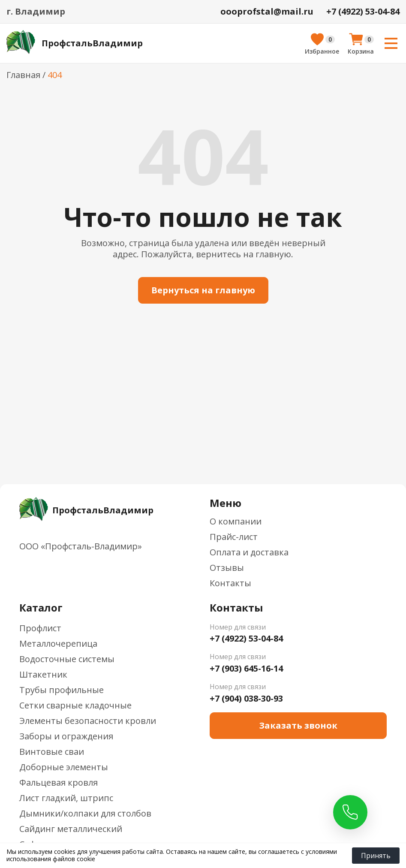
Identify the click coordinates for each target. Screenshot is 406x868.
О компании (236, 521)
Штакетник (43, 674)
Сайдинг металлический (71, 829)
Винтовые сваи (52, 752)
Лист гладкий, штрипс (66, 798)
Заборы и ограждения (66, 736)
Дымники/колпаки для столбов (85, 813)
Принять (376, 856)
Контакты (230, 583)
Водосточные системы (67, 659)
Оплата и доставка (249, 552)
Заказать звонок (298, 725)
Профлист (40, 628)
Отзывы (227, 568)
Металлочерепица (58, 643)
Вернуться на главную (203, 290)
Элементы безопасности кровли (88, 721)
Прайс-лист (234, 537)
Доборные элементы (64, 767)
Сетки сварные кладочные (75, 705)
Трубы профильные (62, 690)
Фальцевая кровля (59, 782)
